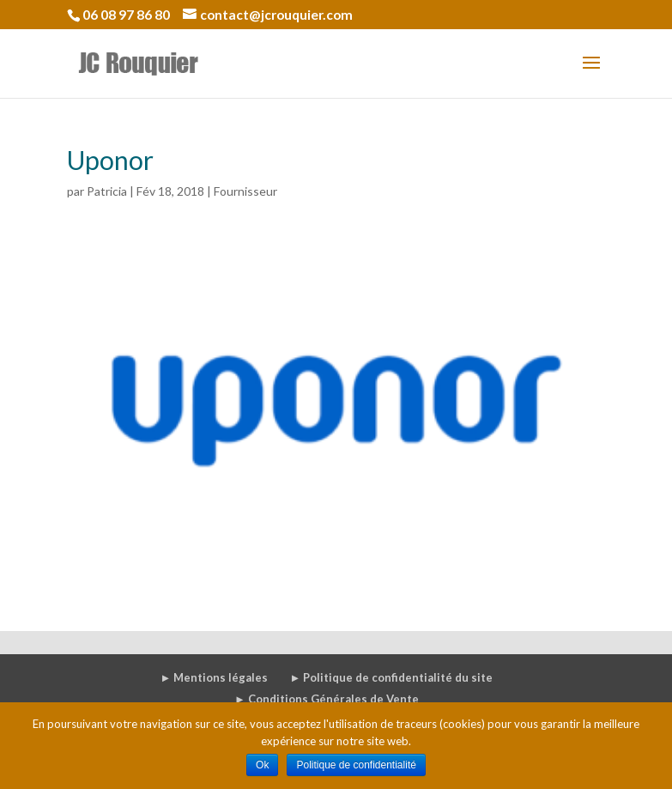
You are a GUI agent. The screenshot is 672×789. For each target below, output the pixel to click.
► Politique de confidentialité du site (391, 677)
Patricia (107, 191)
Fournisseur (245, 191)
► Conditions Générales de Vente (327, 699)
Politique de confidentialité (356, 765)
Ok (262, 765)
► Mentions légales (215, 677)
